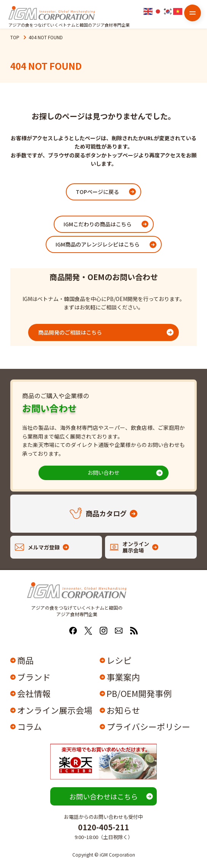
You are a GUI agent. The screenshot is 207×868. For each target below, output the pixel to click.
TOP (15, 37)
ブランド (34, 677)
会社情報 (34, 693)
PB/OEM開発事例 (139, 693)
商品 (25, 660)
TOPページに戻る (97, 192)
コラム (29, 727)
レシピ (119, 660)
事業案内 (123, 677)
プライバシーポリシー (148, 727)
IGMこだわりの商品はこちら (98, 224)
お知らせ (123, 710)
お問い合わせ (103, 472)
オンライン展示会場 (55, 710)
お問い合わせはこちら (103, 796)
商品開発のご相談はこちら (70, 332)
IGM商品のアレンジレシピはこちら (98, 244)
